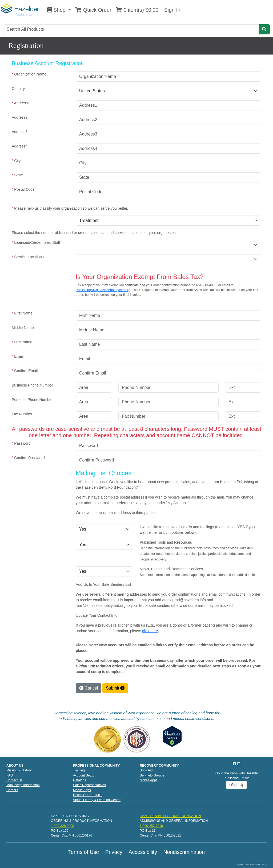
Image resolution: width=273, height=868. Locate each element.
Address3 (20, 132)
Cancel (89, 688)
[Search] (131, 29)
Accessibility (143, 852)
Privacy (114, 852)
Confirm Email (25, 371)
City (16, 161)
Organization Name (29, 74)
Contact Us (15, 780)
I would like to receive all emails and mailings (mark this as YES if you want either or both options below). (197, 530)
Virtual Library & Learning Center (97, 800)
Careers (12, 790)
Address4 (20, 146)
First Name (22, 313)
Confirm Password (28, 458)
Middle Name (23, 328)
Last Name (22, 342)
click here (150, 631)
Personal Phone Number (32, 400)
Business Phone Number (32, 385)
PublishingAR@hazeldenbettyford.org (103, 290)
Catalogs (79, 780)
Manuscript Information (23, 785)
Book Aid (146, 770)
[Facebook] (235, 764)
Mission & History (19, 770)
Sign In (171, 10)
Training (79, 770)
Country (18, 89)
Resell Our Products (88, 795)
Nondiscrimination (184, 852)
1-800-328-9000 (63, 826)
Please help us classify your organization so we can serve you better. (70, 208)
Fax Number (22, 414)
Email (18, 356)
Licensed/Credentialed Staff (36, 242)
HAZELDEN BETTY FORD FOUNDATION (170, 816)
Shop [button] (57, 10)
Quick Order (93, 10)
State (17, 175)
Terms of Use (84, 852)
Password (21, 443)
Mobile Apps (82, 790)
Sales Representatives (89, 785)
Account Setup (84, 775)
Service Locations (28, 257)
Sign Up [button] (237, 785)
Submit (115, 688)
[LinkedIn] (239, 764)
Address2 (20, 117)
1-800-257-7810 (151, 826)
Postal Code (23, 189)
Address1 (21, 103)
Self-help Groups (152, 775)
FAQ (10, 775)
